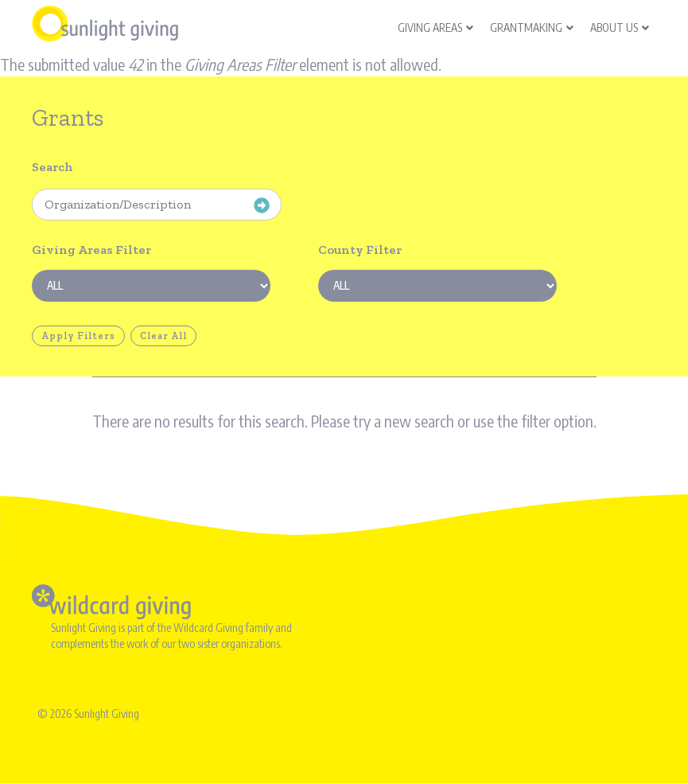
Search (52, 167)
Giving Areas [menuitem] (435, 27)
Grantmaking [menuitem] (532, 27)
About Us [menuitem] (620, 27)
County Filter (360, 250)
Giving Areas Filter (91, 250)
